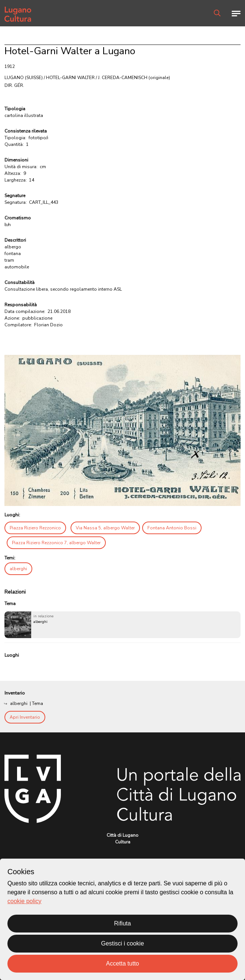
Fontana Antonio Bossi (172, 528)
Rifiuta (122, 923)
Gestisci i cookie (122, 943)
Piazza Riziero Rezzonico (35, 528)
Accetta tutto (123, 963)
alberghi (18, 569)
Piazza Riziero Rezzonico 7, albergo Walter (56, 543)
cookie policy (24, 901)
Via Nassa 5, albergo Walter (105, 528)
